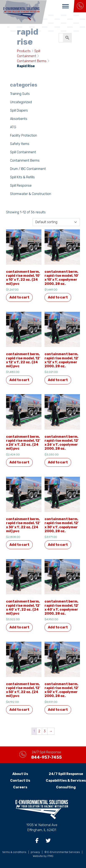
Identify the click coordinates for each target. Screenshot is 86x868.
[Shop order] (56, 222)
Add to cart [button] (19, 297)
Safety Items (20, 144)
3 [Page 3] (45, 731)
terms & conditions (14, 852)
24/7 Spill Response (66, 774)
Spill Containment (23, 152)
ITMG (50, 856)
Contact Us (20, 781)
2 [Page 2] (39, 731)
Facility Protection (24, 135)
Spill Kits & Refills (22, 177)
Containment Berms (32, 61)
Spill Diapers (19, 110)
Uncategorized (21, 102)
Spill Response (21, 186)
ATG (13, 127)
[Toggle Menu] (65, 6)
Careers (20, 787)
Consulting (66, 787)
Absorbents (19, 119)
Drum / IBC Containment (28, 169)
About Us (20, 774)
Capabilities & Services (66, 781)
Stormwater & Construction (31, 194)
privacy (35, 852)
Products (24, 51)
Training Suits (20, 94)
